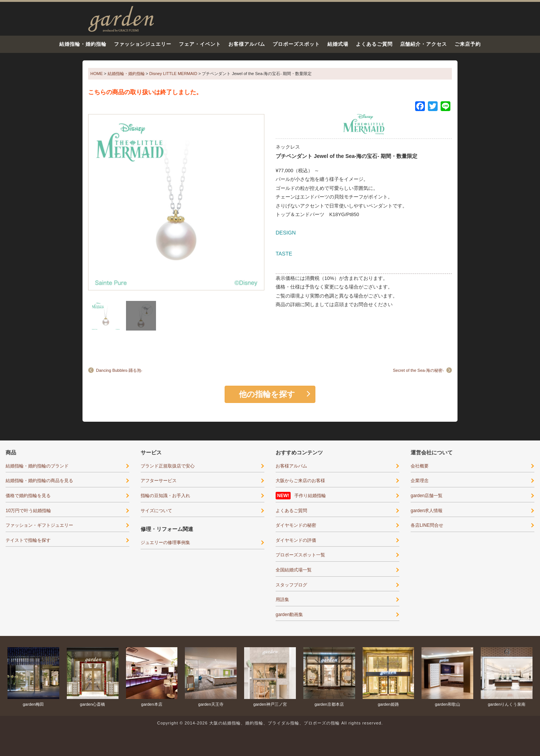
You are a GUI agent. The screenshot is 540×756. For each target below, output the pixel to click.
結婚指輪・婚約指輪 (83, 44)
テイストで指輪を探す (28, 540)
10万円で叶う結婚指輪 (28, 511)
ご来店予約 (468, 44)
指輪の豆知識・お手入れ (165, 496)
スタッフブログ (291, 585)
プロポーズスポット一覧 (300, 555)
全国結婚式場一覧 (294, 570)
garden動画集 (289, 615)
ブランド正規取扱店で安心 (168, 466)
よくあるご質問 (374, 44)
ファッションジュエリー (143, 44)
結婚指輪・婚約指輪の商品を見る (39, 481)
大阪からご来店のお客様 (300, 481)
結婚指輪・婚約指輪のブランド (37, 466)
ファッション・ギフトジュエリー (39, 525)
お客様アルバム (247, 44)
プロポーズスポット (296, 44)
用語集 (282, 600)
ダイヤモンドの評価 (296, 540)
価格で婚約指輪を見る (28, 496)
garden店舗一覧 (427, 496)
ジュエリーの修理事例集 (165, 543)
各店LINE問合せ (427, 525)
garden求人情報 (427, 511)
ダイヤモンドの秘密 (296, 525)
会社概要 (420, 466)
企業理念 (420, 481)
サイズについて (156, 511)
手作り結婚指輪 (310, 496)
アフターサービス (159, 481)
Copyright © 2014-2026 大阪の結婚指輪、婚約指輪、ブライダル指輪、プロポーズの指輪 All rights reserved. (270, 723)
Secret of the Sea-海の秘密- (418, 370)
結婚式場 (338, 44)
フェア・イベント (200, 44)
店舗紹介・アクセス (424, 44)
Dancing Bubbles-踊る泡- (119, 370)
